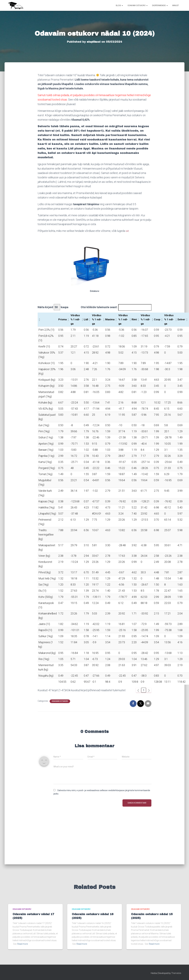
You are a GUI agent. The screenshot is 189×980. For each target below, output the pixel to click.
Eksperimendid (160, 5)
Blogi (119, 5)
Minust (176, 5)
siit (127, 231)
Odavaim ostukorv (138, 5)
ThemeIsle (176, 973)
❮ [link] (138, 690)
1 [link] (144, 690)
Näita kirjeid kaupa (53, 307)
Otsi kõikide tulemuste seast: (99, 307)
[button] (39, 320)
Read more (23, 944)
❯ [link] (149, 690)
